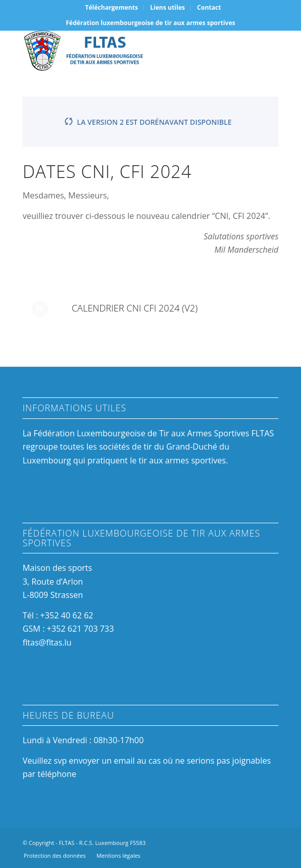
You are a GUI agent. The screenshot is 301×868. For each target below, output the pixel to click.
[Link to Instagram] (256, 841)
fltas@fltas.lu (47, 642)
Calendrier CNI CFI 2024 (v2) (134, 308)
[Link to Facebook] (240, 841)
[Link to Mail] (271, 841)
